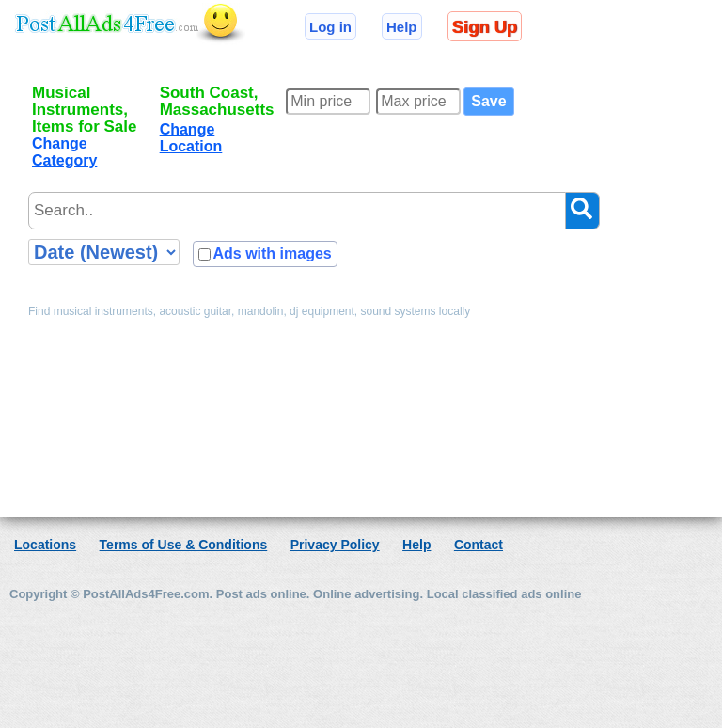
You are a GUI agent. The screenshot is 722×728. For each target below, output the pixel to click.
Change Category (64, 152)
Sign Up (485, 27)
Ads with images (272, 253)
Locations (45, 545)
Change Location (191, 138)
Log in (330, 27)
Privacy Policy (335, 545)
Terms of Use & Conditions (184, 545)
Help (402, 27)
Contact (479, 545)
